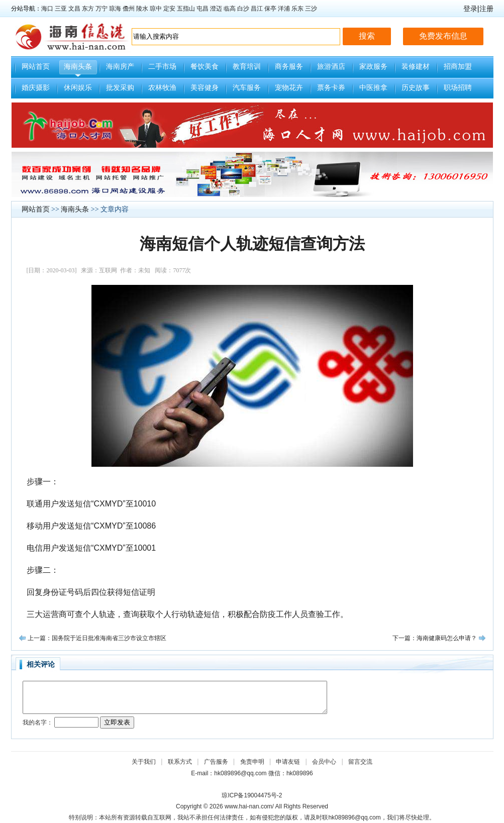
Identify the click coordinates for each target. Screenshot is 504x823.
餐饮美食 (205, 67)
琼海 (115, 9)
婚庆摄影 (36, 88)
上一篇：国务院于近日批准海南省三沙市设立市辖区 (97, 638)
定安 (169, 9)
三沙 (311, 9)
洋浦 (284, 9)
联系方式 (180, 762)
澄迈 (216, 9)
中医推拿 (373, 88)
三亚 (61, 9)
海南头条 (78, 67)
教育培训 (247, 67)
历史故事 (416, 88)
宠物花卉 (289, 88)
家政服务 (373, 67)
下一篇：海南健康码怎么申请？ (435, 638)
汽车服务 (247, 88)
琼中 (156, 9)
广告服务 (216, 762)
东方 (88, 9)
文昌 (74, 9)
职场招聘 (458, 88)
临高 (230, 9)
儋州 (129, 9)
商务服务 (289, 67)
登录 (470, 9)
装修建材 (416, 67)
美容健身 (205, 88)
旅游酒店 (331, 67)
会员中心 (324, 762)
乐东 (297, 9)
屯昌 (203, 9)
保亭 (270, 9)
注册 (486, 9)
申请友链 (288, 762)
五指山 (186, 9)
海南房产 (120, 67)
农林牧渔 (162, 88)
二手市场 (162, 67)
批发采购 (120, 88)
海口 (47, 9)
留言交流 (360, 762)
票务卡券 (331, 88)
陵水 (142, 9)
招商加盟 (458, 67)
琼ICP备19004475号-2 (252, 795)
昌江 (257, 9)
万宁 (102, 9)
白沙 (243, 9)
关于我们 (144, 762)
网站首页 (36, 67)
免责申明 (252, 762)
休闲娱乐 (78, 88)
